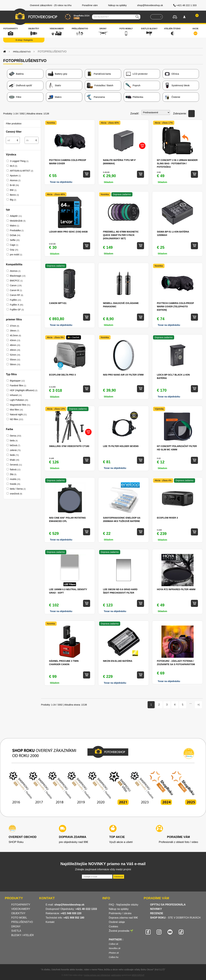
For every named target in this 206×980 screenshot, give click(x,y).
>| (198, 705)
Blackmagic (18, 276)
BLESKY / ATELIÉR (23, 935)
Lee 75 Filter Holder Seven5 (121, 446)
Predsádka (17, 230)
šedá (14, 455)
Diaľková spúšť (20, 85)
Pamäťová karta (99, 74)
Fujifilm (15, 300)
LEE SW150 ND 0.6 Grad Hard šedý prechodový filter (120, 591)
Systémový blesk (177, 85)
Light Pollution (19, 400)
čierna (15, 436)
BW (13, 190)
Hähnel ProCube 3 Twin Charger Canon (64, 663)
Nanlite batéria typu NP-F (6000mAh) (119, 162)
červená (16, 465)
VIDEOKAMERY (21, 909)
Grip (14, 250)
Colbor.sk (114, 944)
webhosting (116, 975)
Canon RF (16, 295)
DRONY (16, 927)
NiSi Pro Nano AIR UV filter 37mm (123, 375)
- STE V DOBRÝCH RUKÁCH (175, 918)
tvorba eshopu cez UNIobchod (97, 975)
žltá (13, 474)
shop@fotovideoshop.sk (69, 905)
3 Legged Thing (19, 161)
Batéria (16, 74)
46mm (15, 345)
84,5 (14, 166)
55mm (15, 360)
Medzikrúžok (18, 221)
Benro (14, 195)
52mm (15, 355)
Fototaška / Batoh (100, 85)
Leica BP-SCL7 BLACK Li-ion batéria (173, 376)
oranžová (16, 494)
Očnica (172, 74)
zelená (15, 450)
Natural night (18, 414)
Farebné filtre (18, 385)
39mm (14, 331)
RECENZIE (157, 913)
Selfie (15, 240)
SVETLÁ (17, 931)
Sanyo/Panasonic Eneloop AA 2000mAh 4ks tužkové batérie (122, 519)
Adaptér (16, 216)
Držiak (15, 235)
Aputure (15, 176)
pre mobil (16, 255)
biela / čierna (18, 489)
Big (13, 200)
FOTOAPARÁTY (21, 905)
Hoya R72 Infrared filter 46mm (176, 589)
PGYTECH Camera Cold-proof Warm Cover (68, 162)
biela (14, 441)
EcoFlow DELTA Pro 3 (62, 375)
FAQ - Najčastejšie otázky (124, 905)
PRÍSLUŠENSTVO (22, 922)
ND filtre (16, 419)
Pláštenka (134, 97)
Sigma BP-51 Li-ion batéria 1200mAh (173, 233)
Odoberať (119, 877)
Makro (55, 97)
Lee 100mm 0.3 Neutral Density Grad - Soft (68, 591)
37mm (14, 326)
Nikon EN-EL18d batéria (118, 661)
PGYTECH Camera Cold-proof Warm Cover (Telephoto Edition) (175, 307)
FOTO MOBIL (19, 918)
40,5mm (15, 335)
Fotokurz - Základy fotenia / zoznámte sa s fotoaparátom (176, 663)
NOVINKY (156, 909)
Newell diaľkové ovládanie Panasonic (121, 305)
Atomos (15, 180)
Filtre (15, 97)
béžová (15, 445)
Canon (16, 285)
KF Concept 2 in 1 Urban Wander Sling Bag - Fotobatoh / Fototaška (177, 163)
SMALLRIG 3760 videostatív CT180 (69, 446)
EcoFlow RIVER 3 (167, 518)
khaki (14, 460)
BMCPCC (16, 281)
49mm (15, 350)
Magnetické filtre (20, 405)
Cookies (113, 927)
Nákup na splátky (119, 909)
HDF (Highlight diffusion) (24, 390)
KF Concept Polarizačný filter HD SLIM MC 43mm (177, 448)
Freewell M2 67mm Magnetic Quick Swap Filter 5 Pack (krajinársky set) (121, 235)
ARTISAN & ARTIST (21, 171)
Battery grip (58, 74)
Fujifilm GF (17, 310)
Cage (14, 245)
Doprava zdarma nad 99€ (123, 918)
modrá (15, 479)
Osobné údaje (117, 922)
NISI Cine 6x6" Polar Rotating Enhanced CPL (67, 519)
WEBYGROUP (138, 975)
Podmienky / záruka (120, 913)
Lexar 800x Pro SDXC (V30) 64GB (68, 232)
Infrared (16, 395)
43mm (15, 340)
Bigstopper (17, 381)
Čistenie (172, 97)
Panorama (96, 97)
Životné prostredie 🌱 (121, 931)
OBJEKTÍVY (18, 913)
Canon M (16, 290)
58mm (15, 364)
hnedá (15, 484)
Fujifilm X (16, 305)
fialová (15, 469)
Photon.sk (114, 953)
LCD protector (137, 74)
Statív (54, 85)
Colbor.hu (114, 957)
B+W (14, 185)
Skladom (108, 254)
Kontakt (50, 922)
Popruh (133, 85)
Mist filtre (16, 410)
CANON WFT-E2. (58, 303)
